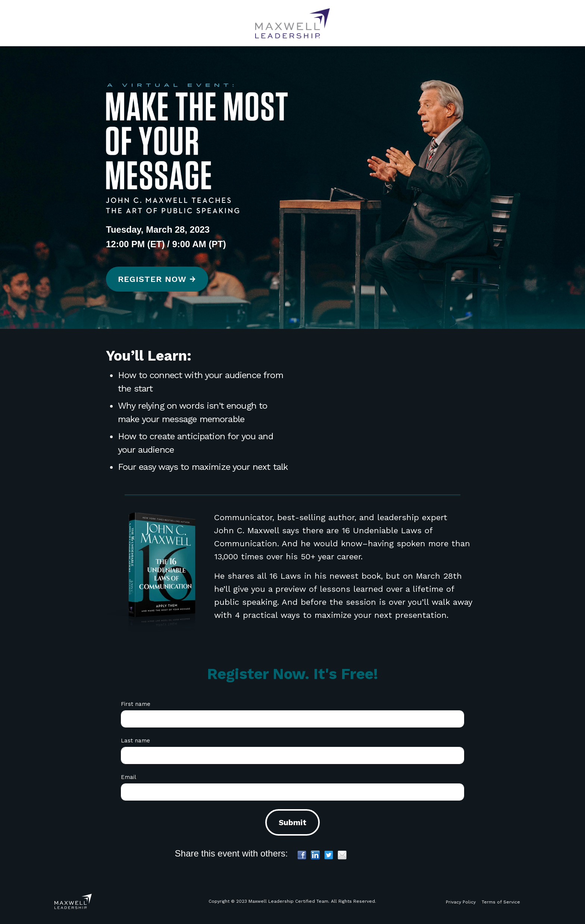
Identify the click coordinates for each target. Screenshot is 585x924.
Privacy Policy (461, 902)
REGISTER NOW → (157, 279)
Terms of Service (501, 902)
